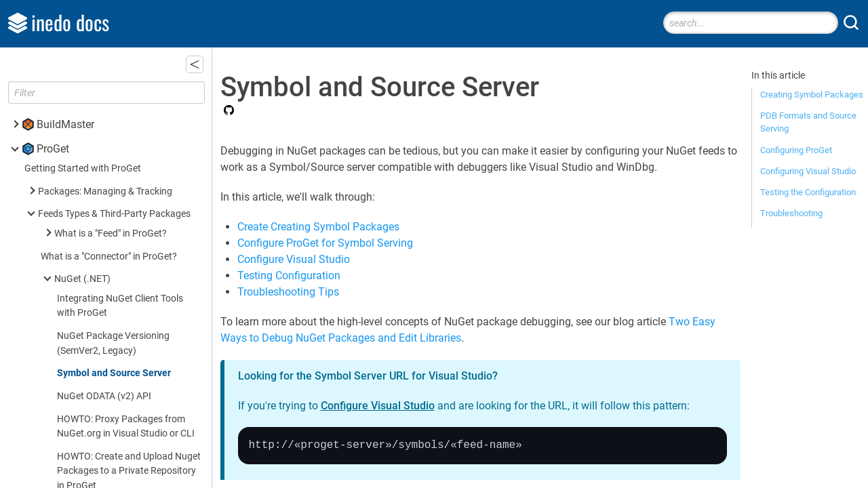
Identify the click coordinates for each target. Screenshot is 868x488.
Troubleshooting (791, 213)
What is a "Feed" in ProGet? (111, 233)
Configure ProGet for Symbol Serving (325, 243)
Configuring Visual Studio (808, 171)
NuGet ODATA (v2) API (104, 396)
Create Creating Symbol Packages (318, 227)
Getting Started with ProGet (83, 168)
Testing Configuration (289, 276)
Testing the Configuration (808, 192)
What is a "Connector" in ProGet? (109, 257)
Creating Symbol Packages (812, 95)
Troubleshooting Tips (288, 292)
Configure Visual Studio (294, 259)
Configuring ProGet (796, 150)
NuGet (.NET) (82, 279)
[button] (195, 64)
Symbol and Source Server (114, 373)
